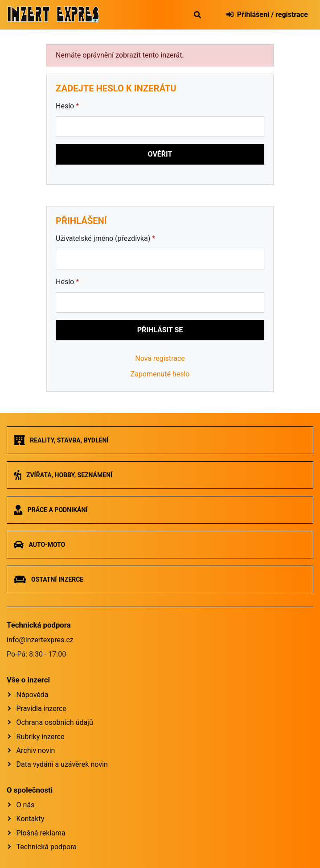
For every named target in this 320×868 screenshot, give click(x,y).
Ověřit (160, 154)
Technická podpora (47, 847)
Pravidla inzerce (41, 709)
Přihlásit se (160, 330)
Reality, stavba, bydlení (61, 440)
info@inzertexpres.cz (40, 640)
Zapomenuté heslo (160, 374)
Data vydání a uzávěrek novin (62, 764)
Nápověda (33, 695)
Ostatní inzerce (49, 579)
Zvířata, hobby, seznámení (63, 475)
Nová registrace (160, 358)
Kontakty (31, 819)
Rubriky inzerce (41, 737)
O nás (26, 805)
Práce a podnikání (51, 510)
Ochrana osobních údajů (55, 722)
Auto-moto (39, 545)
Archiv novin (36, 750)
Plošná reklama (41, 833)
